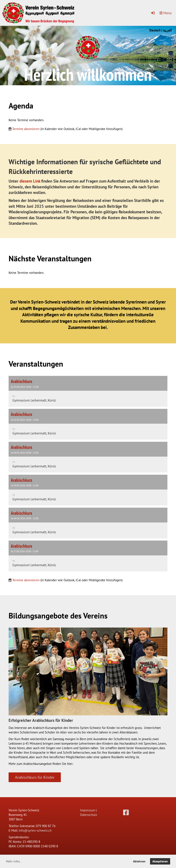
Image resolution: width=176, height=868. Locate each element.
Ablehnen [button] (139, 861)
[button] (88, 391)
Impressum (88, 810)
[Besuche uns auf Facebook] (126, 812)
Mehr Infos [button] (13, 861)
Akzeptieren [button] (160, 861)
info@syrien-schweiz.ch (35, 830)
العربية (167, 30)
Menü (166, 13)
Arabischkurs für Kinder (35, 777)
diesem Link (30, 181)
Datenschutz (89, 815)
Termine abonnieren (26, 129)
